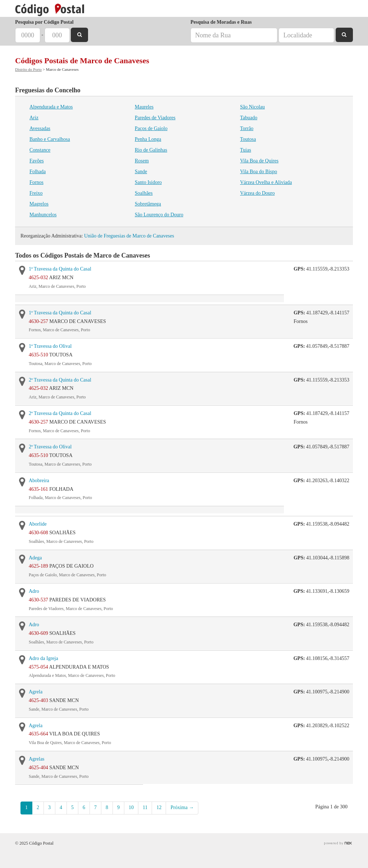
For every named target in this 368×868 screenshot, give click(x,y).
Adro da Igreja (43, 658)
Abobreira (39, 481)
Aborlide (38, 524)
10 (131, 807)
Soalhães (144, 193)
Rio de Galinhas (151, 150)
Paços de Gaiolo (151, 128)
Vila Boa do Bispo (259, 172)
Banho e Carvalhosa (50, 139)
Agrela (36, 692)
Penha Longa (148, 139)
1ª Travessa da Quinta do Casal (60, 269)
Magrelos (39, 204)
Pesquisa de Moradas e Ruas (221, 22)
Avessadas (40, 128)
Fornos (36, 182)
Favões (37, 161)
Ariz (34, 118)
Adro (34, 591)
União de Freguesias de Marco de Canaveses (129, 236)
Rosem (142, 161)
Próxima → (182, 807)
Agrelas (37, 759)
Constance (40, 150)
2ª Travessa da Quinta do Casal (60, 380)
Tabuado (249, 118)
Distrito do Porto (28, 69)
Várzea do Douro (257, 193)
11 (145, 807)
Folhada (38, 172)
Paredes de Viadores (155, 118)
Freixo (36, 193)
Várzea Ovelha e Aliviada (266, 182)
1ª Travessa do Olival (50, 346)
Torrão (247, 128)
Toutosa (248, 139)
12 (159, 807)
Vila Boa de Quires (259, 161)
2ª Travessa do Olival (50, 447)
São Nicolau (252, 107)
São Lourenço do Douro (159, 215)
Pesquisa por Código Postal (44, 22)
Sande (141, 172)
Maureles (144, 107)
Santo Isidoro (148, 182)
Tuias (246, 150)
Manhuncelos (43, 215)
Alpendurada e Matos (51, 107)
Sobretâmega (148, 204)
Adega (35, 558)
